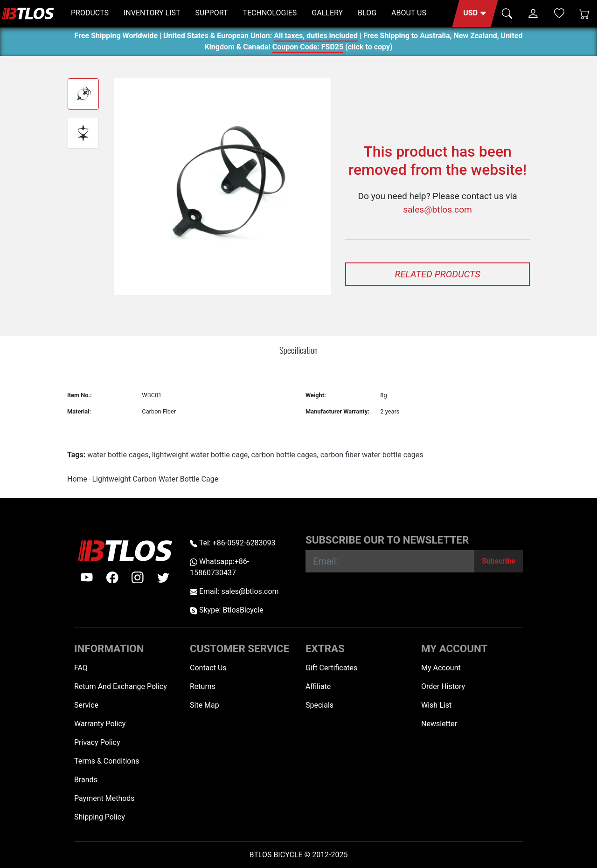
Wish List (436, 705)
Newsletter (439, 724)
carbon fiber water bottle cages (372, 455)
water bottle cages (118, 455)
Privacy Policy (97, 742)
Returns (203, 686)
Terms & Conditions (107, 761)
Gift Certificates (331, 668)
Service (86, 705)
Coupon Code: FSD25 (308, 48)
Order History (443, 686)
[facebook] (112, 578)
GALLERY (327, 13)
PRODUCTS (90, 13)
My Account (441, 668)
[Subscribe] (499, 561)
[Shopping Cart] (584, 14)
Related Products (437, 274)
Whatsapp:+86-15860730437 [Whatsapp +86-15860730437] (219, 567)
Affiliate (318, 686)
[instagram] (138, 578)
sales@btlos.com (437, 210)
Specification (298, 350)
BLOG (367, 13)
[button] (475, 14)
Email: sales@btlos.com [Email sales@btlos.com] (234, 591)
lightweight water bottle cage (200, 455)
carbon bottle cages (284, 455)
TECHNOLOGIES (270, 13)
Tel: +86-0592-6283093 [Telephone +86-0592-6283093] (233, 543)
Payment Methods (104, 798)
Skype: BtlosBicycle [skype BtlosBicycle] (226, 610)
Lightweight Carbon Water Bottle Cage (155, 479)
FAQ (81, 668)
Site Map (205, 705)
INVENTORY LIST (152, 13)
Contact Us (208, 668)
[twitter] (163, 578)
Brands (86, 780)
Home (77, 479)
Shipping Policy (100, 817)
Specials (319, 705)
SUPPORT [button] (212, 13)
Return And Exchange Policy (121, 686)
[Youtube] (87, 578)
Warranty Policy (100, 724)
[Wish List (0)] (559, 13)
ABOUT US (409, 13)
